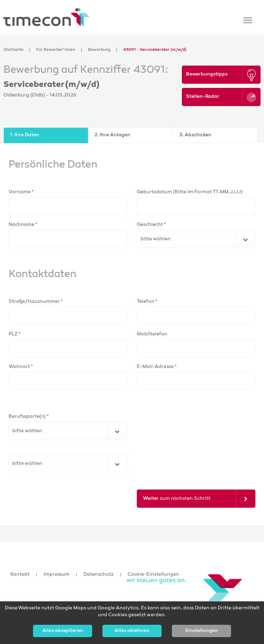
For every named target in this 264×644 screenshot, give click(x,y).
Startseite (13, 50)
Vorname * (21, 192)
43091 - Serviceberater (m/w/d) (155, 50)
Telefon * (147, 302)
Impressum (57, 575)
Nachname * (23, 225)
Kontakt (20, 575)
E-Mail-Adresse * (157, 367)
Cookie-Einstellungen (153, 575)
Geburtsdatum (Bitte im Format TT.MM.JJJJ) (190, 192)
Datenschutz (98, 575)
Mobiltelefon (152, 334)
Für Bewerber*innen (56, 50)
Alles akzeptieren (63, 631)
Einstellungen (202, 631)
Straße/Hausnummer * (36, 302)
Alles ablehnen (132, 631)
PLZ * (15, 334)
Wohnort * (21, 367)
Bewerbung (99, 50)
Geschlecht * (151, 225)
